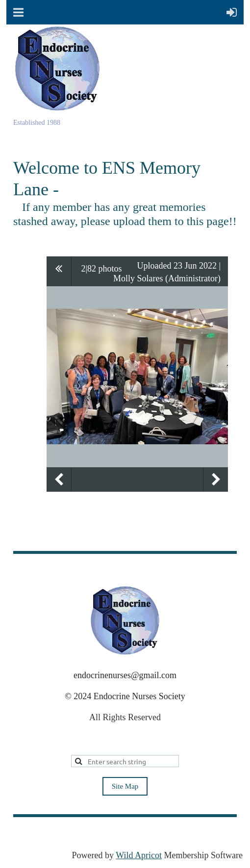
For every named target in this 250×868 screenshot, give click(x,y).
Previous (59, 480)
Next (216, 480)
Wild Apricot (139, 855)
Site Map (125, 786)
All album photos (59, 271)
